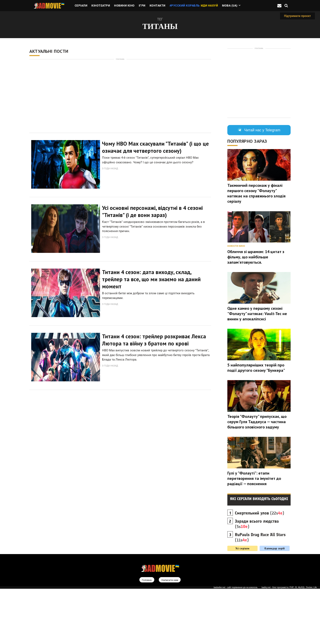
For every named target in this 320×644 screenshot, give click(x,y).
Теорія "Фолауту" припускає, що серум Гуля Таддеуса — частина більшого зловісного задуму (257, 422)
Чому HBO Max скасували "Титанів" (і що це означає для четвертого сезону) (155, 147)
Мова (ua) (230, 6)
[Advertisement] (120, 96)
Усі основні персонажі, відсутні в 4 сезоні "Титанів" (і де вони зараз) (152, 209)
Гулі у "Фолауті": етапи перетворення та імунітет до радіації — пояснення (254, 478)
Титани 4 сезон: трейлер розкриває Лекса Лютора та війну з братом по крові (154, 334)
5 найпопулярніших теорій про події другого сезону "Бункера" (256, 368)
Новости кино (236, 246)
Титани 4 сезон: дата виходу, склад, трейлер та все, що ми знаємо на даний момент (151, 275)
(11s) (260, 537)
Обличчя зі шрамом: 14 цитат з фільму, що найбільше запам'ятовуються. (256, 257)
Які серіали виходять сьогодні (259, 499)
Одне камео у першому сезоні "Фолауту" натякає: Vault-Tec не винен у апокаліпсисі (257, 314)
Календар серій (275, 548)
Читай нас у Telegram (259, 130)
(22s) (259, 513)
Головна (146, 580)
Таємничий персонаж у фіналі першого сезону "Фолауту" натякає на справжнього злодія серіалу (256, 193)
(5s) (257, 524)
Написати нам (170, 580)
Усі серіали (242, 548)
